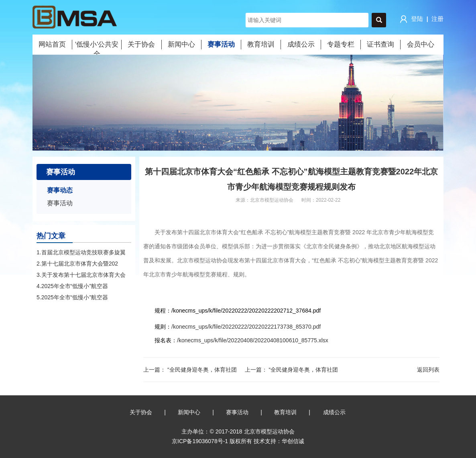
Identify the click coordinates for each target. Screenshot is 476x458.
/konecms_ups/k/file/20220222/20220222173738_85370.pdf (246, 327)
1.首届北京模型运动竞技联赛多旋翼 (81, 252)
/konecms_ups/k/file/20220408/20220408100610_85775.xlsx (253, 340)
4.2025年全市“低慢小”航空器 (72, 286)
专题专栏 (341, 44)
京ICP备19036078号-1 (200, 441)
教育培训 (261, 44)
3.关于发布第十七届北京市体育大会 (81, 275)
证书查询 (380, 44)
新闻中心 (181, 44)
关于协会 (141, 44)
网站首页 (52, 44)
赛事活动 (221, 44)
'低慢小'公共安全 (97, 45)
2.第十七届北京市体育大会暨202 (77, 264)
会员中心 (421, 44)
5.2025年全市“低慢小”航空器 (72, 297)
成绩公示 (301, 44)
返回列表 (428, 370)
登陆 (411, 19)
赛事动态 (60, 190)
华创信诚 (293, 441)
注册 (437, 19)
